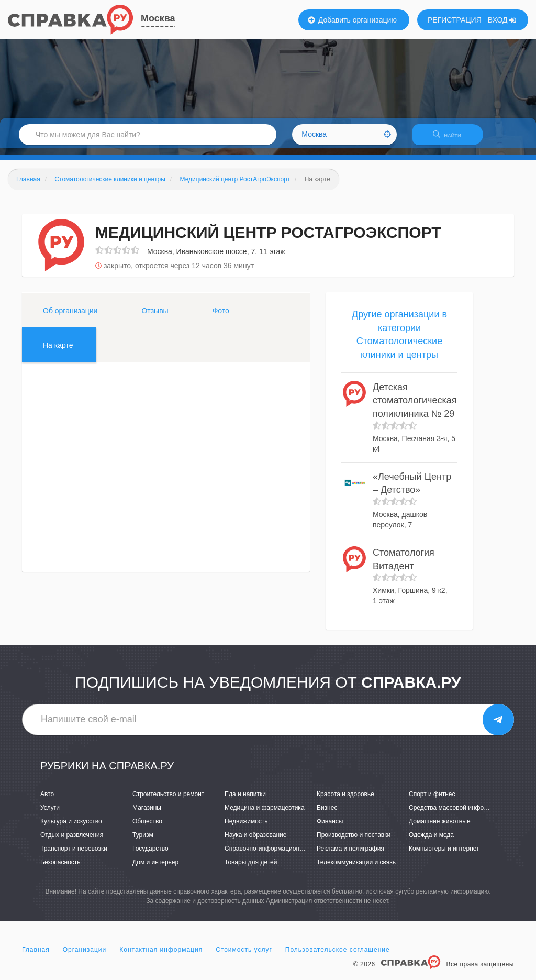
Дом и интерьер (155, 869)
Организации (85, 956)
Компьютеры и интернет (444, 855)
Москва (158, 18)
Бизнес (327, 814)
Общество (147, 828)
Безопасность (60, 869)
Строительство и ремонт (168, 800)
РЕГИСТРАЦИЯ (455, 20)
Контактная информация (161, 956)
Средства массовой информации (457, 814)
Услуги (50, 814)
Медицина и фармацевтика (265, 814)
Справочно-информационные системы (281, 855)
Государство (150, 855)
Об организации (70, 317)
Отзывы (155, 317)
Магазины (147, 814)
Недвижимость (246, 828)
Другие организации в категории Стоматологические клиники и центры (399, 341)
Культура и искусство (71, 828)
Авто (47, 800)
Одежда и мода (431, 841)
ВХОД (502, 20)
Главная (36, 956)
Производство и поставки (354, 841)
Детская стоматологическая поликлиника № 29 (415, 407)
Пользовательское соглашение (338, 956)
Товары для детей (251, 869)
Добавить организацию (352, 20)
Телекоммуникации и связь (356, 869)
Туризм (143, 841)
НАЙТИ (452, 139)
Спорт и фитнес (432, 800)
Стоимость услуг (244, 956)
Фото (221, 317)
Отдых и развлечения (72, 841)
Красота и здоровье (345, 800)
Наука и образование (255, 841)
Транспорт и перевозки (74, 855)
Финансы (330, 828)
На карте (58, 351)
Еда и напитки (245, 800)
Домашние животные (440, 828)
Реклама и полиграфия (350, 855)
